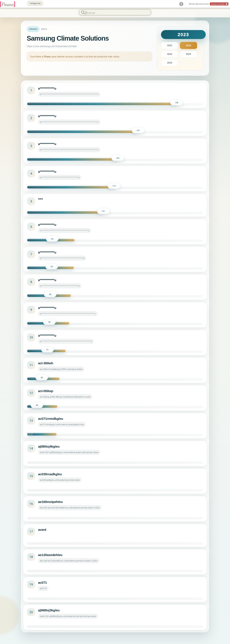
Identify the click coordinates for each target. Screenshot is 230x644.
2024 (170, 54)
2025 (188, 54)
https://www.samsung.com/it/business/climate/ (52, 46)
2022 (170, 45)
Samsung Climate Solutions (68, 38)
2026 (170, 63)
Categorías (35, 3)
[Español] (181, 4)
